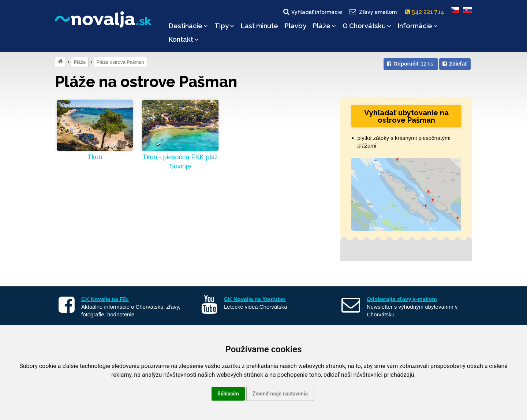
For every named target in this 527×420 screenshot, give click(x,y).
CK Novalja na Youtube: (255, 299)
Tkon (95, 157)
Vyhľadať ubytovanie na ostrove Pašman (406, 116)
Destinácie (188, 26)
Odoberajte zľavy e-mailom (402, 299)
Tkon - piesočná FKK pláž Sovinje (180, 162)
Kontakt (184, 39)
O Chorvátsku (367, 26)
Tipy (224, 26)
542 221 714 (426, 12)
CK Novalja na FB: (105, 299)
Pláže (324, 26)
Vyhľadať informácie (312, 12)
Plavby (296, 26)
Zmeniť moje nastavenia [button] (280, 394)
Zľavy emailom (373, 12)
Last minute (259, 26)
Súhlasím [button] (228, 394)
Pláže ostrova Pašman (120, 62)
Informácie (418, 26)
